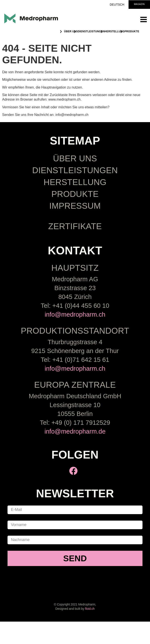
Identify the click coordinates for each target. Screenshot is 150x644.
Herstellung (115, 31)
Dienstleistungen (91, 31)
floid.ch (90, 609)
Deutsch (117, 5)
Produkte (132, 31)
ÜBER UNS (71, 31)
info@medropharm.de (75, 431)
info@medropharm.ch (75, 314)
